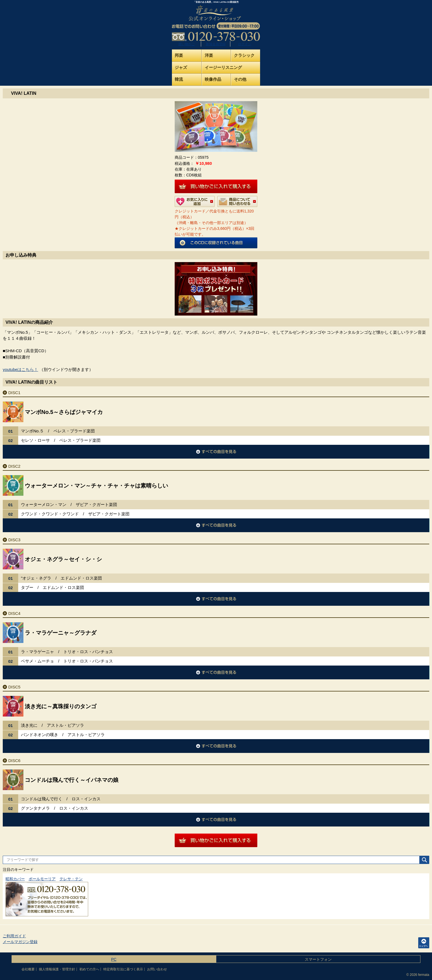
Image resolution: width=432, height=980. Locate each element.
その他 (240, 79)
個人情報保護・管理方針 (57, 969)
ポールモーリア (42, 879)
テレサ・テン (71, 879)
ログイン (245, 44)
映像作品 (213, 79)
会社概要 (28, 969)
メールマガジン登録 (20, 942)
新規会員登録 (216, 44)
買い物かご (187, 44)
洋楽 (209, 55)
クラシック (244, 55)
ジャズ (181, 67)
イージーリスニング (223, 67)
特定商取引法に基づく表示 (123, 969)
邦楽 (179, 55)
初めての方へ (89, 969)
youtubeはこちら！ (20, 369)
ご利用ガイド (14, 936)
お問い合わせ (157, 969)
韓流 (179, 79)
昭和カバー (15, 879)
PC (114, 959)
